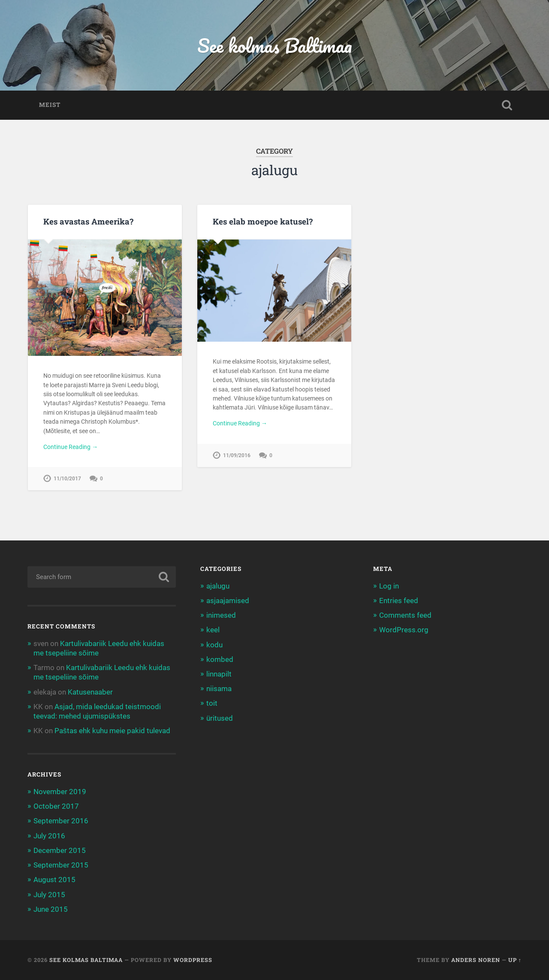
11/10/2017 (67, 479)
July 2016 (49, 836)
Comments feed (405, 615)
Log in (389, 586)
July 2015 (49, 895)
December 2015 (60, 850)
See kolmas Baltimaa (275, 45)
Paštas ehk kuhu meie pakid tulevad (112, 731)
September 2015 (61, 865)
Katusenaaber (90, 692)
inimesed (221, 615)
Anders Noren (476, 960)
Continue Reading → (71, 447)
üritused (220, 718)
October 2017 (56, 806)
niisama (219, 689)
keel (213, 630)
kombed (220, 659)
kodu (214, 645)
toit (212, 703)
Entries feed (399, 601)
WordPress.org (404, 630)
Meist (50, 105)
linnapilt (219, 674)
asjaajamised (228, 601)
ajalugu (218, 586)
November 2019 (60, 792)
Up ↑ (515, 960)
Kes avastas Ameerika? (88, 221)
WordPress (193, 960)
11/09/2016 (237, 455)
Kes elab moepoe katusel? (263, 221)
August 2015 (54, 880)
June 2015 (51, 909)
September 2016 (61, 821)
